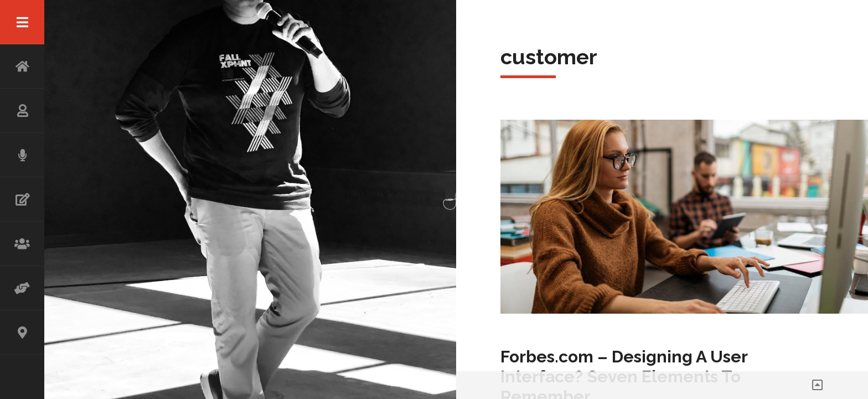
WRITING (22, 199)
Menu (22, 22)
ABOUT (22, 111)
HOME (22, 66)
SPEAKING (22, 155)
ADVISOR (22, 288)
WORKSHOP (22, 244)
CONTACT (22, 332)
